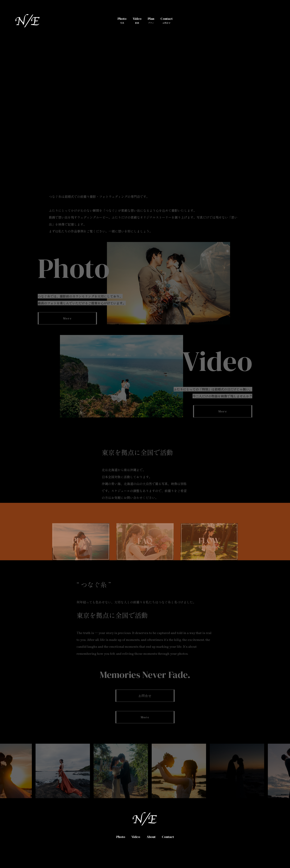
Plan (151, 20)
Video (137, 20)
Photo (122, 20)
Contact (167, 20)
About (151, 837)
